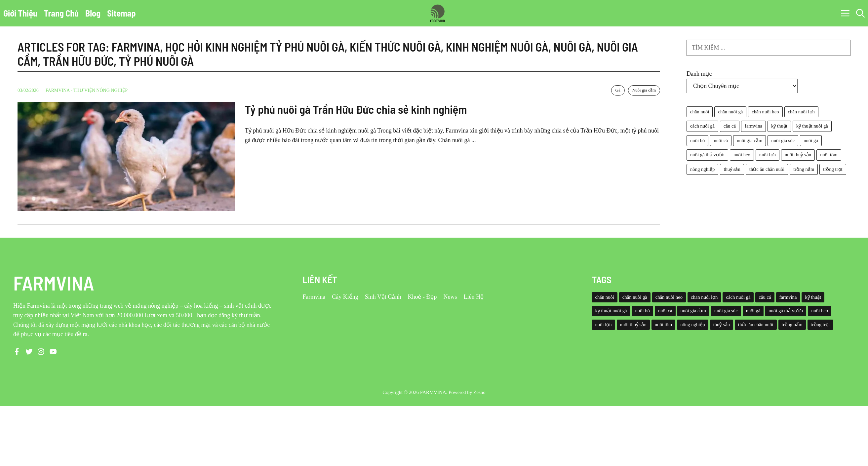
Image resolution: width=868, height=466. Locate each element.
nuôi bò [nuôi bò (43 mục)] (697, 140)
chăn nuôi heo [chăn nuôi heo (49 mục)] (765, 112)
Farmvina (314, 297)
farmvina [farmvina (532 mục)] (753, 126)
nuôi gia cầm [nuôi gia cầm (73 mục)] (750, 140)
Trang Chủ (61, 13)
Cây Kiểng (345, 297)
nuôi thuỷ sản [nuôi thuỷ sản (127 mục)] (798, 155)
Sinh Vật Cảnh (383, 297)
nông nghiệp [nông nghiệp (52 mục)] (702, 169)
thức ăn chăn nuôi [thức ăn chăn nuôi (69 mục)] (767, 169)
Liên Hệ (473, 297)
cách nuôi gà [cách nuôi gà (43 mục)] (702, 126)
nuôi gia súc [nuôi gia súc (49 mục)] (783, 140)
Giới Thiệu (20, 13)
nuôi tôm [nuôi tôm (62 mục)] (829, 155)
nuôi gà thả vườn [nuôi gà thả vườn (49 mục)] (707, 155)
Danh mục (699, 74)
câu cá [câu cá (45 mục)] (730, 126)
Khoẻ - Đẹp (422, 297)
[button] (860, 13)
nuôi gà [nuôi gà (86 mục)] (811, 140)
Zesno (479, 392)
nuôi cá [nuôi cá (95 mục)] (721, 140)
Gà (618, 90)
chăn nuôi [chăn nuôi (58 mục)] (700, 112)
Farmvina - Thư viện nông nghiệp (87, 90)
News (450, 297)
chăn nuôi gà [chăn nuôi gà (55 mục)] (730, 112)
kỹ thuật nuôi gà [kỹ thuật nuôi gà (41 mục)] (812, 126)
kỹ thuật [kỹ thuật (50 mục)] (779, 126)
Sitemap (121, 13)
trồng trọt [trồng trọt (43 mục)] (833, 169)
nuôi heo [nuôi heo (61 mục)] (742, 155)
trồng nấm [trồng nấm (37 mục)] (804, 169)
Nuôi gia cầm (644, 90)
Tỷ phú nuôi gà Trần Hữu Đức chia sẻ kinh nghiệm (356, 109)
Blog (93, 13)
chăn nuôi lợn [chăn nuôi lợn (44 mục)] (801, 112)
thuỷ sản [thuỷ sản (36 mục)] (732, 169)
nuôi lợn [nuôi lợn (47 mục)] (768, 155)
